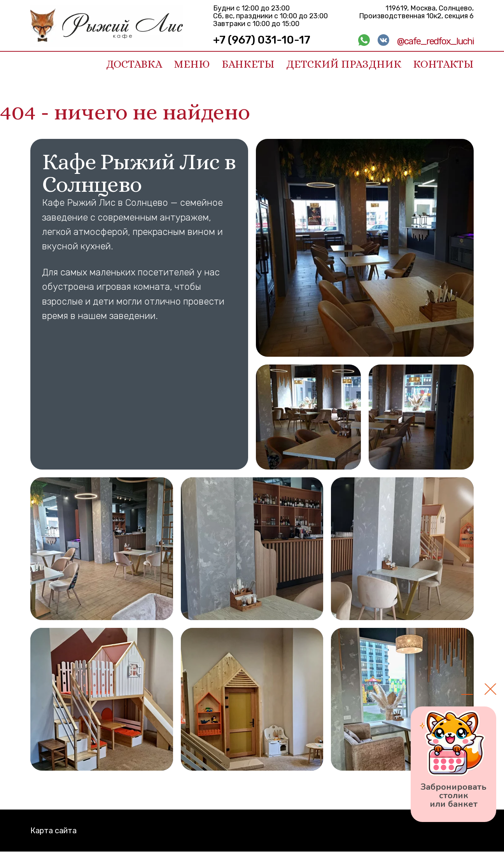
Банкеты (248, 64)
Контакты (443, 64)
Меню (192, 64)
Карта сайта (53, 831)
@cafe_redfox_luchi (435, 41)
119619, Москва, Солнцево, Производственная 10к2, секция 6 (416, 12)
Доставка (134, 64)
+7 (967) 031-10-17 (262, 40)
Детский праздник (344, 64)
